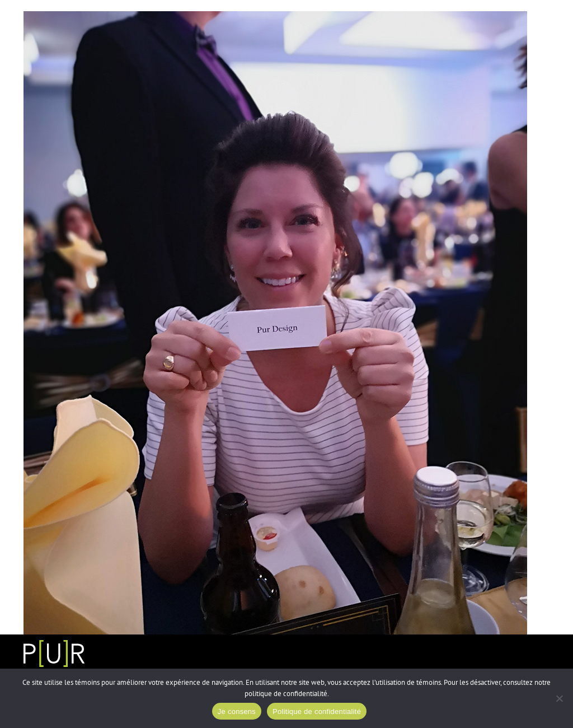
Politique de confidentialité (317, 711)
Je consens (237, 711)
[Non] (559, 698)
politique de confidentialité (286, 694)
